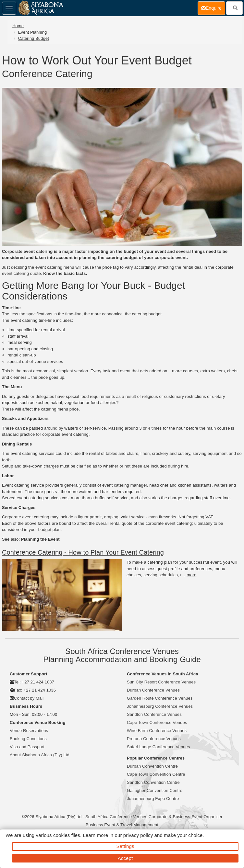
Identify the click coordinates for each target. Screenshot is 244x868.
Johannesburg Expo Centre (153, 799)
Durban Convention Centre (152, 766)
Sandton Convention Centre (153, 782)
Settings (125, 846)
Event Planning (32, 32)
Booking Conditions (28, 739)
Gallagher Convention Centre (155, 790)
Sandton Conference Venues (154, 714)
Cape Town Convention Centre (156, 774)
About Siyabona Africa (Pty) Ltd (40, 755)
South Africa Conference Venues (116, 817)
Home (18, 26)
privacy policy (138, 835)
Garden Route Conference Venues (160, 698)
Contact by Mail (29, 698)
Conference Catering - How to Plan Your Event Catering (83, 552)
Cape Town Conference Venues (157, 722)
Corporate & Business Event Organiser (186, 817)
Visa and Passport (27, 747)
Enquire (213, 8)
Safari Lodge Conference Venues (159, 747)
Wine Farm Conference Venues (157, 731)
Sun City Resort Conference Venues (161, 682)
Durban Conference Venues (153, 690)
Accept (125, 858)
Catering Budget (33, 38)
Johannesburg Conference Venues (160, 706)
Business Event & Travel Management (122, 825)
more (191, 575)
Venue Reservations (29, 731)
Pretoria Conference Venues (154, 739)
